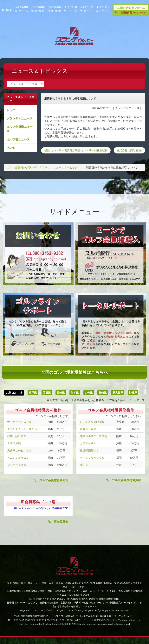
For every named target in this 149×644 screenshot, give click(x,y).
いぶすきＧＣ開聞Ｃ (92, 429)
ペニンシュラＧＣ (18, 465)
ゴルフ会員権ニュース (23, 129)
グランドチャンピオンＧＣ (23, 436)
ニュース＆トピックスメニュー (23, 99)
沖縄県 (133, 400)
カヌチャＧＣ (88, 451)
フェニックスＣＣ (18, 472)
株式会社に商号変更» (126, 157)
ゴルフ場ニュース (22, 139)
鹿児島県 (118, 400)
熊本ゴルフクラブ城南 (94, 444)
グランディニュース (23, 118)
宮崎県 (103, 400)
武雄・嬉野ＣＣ (17, 444)
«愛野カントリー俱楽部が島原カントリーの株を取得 (78, 150)
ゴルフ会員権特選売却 (51, 488)
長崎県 (61, 400)
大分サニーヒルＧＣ (19, 458)
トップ (15, 110)
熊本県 (75, 400)
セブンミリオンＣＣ (92, 465)
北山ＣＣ (85, 472)
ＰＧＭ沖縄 (14, 451)
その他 (15, 148)
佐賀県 (47, 400)
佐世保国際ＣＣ (89, 458)
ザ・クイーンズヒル (19, 429)
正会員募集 (58, 529)
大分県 (89, 400)
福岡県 (33, 400)
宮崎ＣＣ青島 (88, 436)
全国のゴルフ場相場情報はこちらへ (75, 380)
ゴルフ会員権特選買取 (124, 488)
